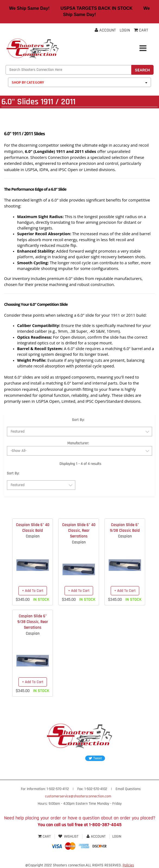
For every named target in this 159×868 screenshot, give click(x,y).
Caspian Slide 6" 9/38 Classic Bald (125, 528)
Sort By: (78, 420)
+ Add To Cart (33, 591)
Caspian (33, 536)
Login (125, 30)
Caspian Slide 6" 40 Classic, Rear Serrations (79, 531)
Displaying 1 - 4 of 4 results (80, 464)
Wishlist (69, 836)
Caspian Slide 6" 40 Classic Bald (33, 528)
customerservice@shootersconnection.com (78, 796)
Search (142, 70)
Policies (128, 865)
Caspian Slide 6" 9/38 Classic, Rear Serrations (33, 622)
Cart (45, 836)
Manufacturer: (78, 443)
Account (105, 30)
